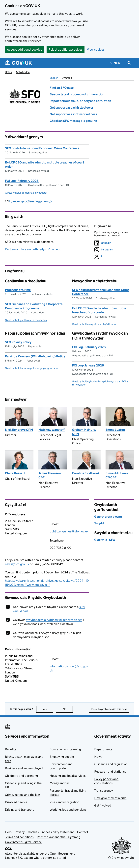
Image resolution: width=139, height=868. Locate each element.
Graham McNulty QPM (84, 432)
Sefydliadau (23, 72)
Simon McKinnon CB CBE (118, 475)
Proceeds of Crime (18, 290)
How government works (110, 798)
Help (8, 832)
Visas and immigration (64, 802)
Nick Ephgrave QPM (19, 430)
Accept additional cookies (25, 50)
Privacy (20, 832)
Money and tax (60, 783)
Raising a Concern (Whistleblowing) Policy (35, 356)
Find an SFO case (62, 88)
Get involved (103, 805)
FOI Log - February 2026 (22, 181)
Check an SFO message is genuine (73, 121)
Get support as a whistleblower (71, 108)
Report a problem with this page (109, 709)
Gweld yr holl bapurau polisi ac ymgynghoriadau (32, 368)
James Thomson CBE (50, 475)
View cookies (96, 50)
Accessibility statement (58, 832)
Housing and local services (68, 776)
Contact (83, 832)
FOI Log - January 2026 (88, 365)
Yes (48, 709)
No (68, 709)
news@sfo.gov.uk (17, 564)
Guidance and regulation (111, 764)
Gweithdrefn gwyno (108, 517)
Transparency (104, 791)
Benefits (11, 749)
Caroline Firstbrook (86, 473)
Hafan (8, 72)
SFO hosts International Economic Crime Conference (42, 148)
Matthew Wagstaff (52, 430)
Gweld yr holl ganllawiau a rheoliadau (26, 320)
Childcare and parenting (21, 776)
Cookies (33, 832)
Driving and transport (19, 810)
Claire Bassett (15, 473)
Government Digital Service (23, 842)
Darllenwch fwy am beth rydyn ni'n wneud (33, 249)
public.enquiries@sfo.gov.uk (69, 531)
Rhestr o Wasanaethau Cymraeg (58, 837)
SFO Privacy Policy (18, 342)
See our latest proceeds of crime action (77, 94)
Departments (103, 749)
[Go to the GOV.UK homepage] (18, 63)
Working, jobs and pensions (68, 810)
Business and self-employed (24, 768)
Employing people (62, 757)
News (98, 757)
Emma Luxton (115, 430)
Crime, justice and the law (22, 795)
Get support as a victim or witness (73, 114)
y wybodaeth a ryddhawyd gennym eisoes (54, 620)
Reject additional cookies (66, 50)
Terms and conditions (19, 837)
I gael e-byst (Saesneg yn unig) (28, 201)
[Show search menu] (129, 63)
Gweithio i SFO (105, 540)
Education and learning (65, 749)
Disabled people (16, 802)
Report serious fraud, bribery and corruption (80, 101)
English (54, 78)
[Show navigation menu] (115, 63)
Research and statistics (110, 772)
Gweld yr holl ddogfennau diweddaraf (26, 193)
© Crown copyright (121, 858)
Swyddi (99, 523)
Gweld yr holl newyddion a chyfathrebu (94, 324)
